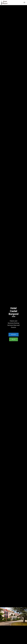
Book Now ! (14, 335)
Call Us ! (14, 339)
